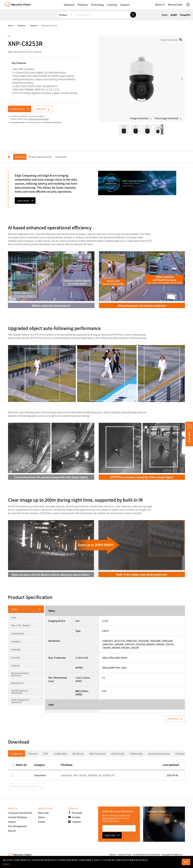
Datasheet (42, 109)
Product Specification (40, 157)
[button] (69, 5)
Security (16, 657)
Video (14, 609)
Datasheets (17, 754)
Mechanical (17, 683)
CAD (46, 754)
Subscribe (112, 835)
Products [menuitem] (22, 25)
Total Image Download (168, 118)
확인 (186, 862)
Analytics (16, 641)
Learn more (25, 201)
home (11, 25)
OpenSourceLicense (159, 754)
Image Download (141, 118)
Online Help (136, 754)
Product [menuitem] (63, 15)
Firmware (181, 754)
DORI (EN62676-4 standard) (20, 701)
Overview (20, 157)
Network (16, 649)
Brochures (78, 754)
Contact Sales (20, 109)
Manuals (33, 754)
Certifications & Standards (20, 692)
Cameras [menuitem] (34, 25)
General (15, 666)
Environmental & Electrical (20, 674)
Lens (14, 617)
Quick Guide (118, 754)
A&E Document (97, 754)
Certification (60, 754)
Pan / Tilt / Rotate (21, 625)
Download (61, 157)
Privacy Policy (108, 818)
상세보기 (6, 864)
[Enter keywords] (102, 15)
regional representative (39, 119)
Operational (18, 633)
